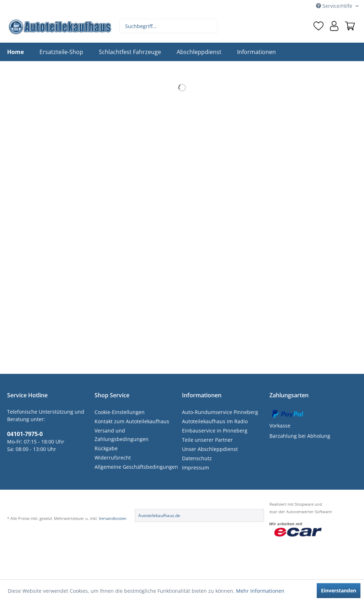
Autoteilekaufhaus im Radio (215, 421)
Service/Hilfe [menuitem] (335, 6)
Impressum (196, 467)
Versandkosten (113, 518)
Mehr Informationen (260, 591)
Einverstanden (339, 590)
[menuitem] (168, 26)
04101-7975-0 (25, 434)
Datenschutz (197, 458)
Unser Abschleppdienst (210, 449)
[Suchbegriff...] (168, 26)
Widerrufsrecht (113, 458)
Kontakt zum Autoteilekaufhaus (132, 421)
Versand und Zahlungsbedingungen (122, 435)
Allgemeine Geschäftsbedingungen (136, 467)
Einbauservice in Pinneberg (215, 431)
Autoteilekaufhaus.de (159, 515)
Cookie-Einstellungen (120, 412)
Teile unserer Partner (207, 440)
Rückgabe (106, 448)
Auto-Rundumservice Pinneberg (220, 412)
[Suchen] (211, 26)
